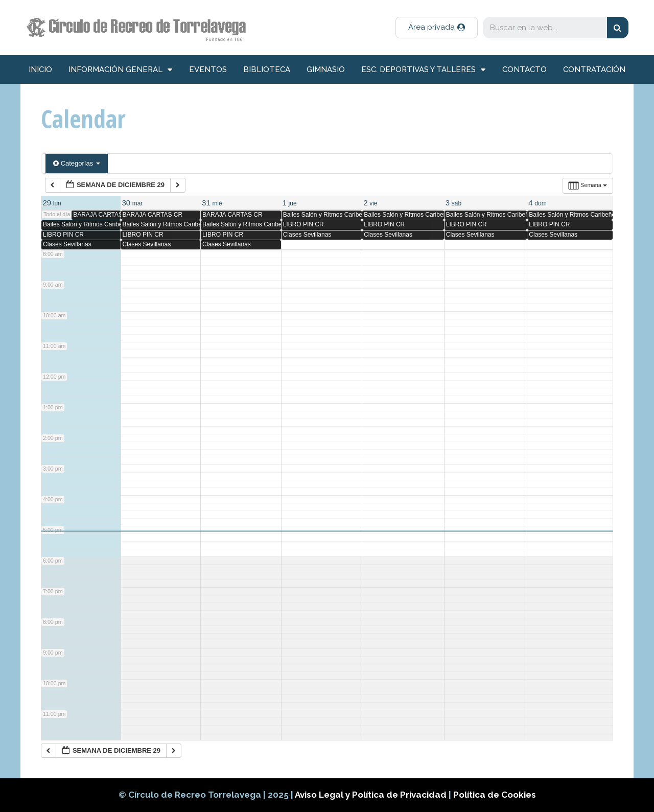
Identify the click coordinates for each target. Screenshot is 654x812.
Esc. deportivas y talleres (423, 70)
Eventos (208, 69)
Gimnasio (326, 69)
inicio (40, 69)
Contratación (594, 69)
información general (120, 70)
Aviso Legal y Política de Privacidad (372, 795)
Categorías (77, 163)
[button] (437, 28)
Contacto (524, 69)
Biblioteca (267, 69)
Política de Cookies (495, 795)
